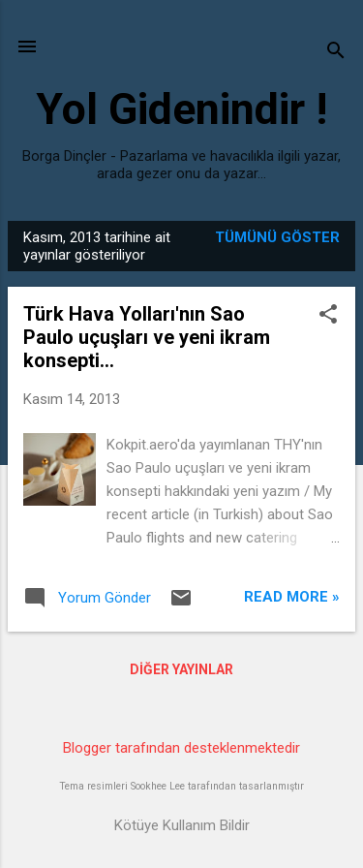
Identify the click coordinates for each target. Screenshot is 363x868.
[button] (328, 316)
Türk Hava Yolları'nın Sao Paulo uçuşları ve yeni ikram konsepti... (147, 337)
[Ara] (336, 53)
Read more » (292, 597)
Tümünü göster (277, 237)
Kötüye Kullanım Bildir (182, 825)
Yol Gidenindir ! (181, 109)
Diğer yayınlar (181, 669)
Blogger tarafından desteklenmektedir (181, 748)
